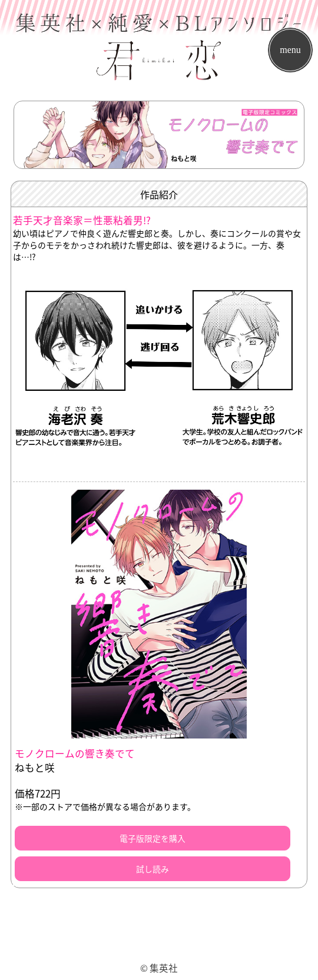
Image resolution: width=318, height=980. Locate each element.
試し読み (153, 869)
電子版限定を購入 (153, 838)
